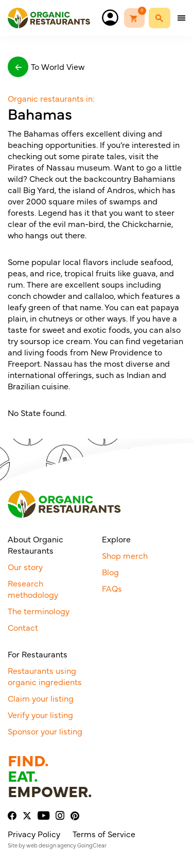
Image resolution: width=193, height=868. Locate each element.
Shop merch (125, 555)
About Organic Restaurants (36, 544)
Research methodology (33, 589)
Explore (116, 539)
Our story (25, 567)
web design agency (51, 845)
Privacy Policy (34, 834)
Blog (110, 572)
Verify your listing (40, 714)
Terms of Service (104, 834)
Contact (23, 627)
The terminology (39, 611)
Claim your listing (41, 698)
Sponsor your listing (45, 731)
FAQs (112, 588)
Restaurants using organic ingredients (45, 676)
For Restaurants (38, 654)
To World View (46, 67)
